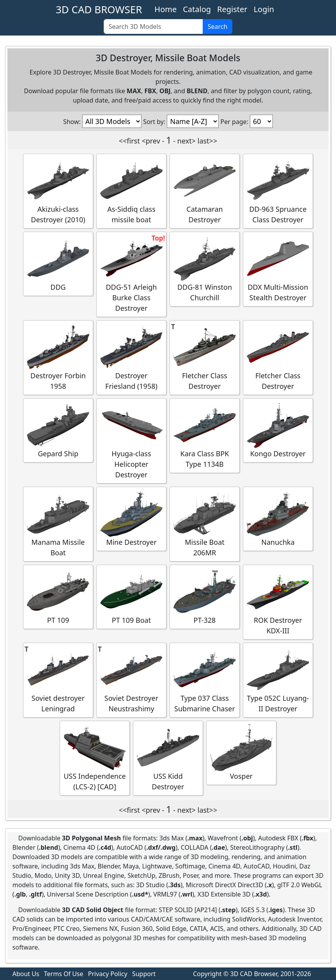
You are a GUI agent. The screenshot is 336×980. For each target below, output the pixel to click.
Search (218, 27)
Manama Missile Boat (58, 524)
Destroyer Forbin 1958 (58, 357)
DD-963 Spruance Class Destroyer (278, 191)
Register (232, 9)
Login (264, 9)
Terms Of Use (64, 974)
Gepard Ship (58, 430)
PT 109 (58, 596)
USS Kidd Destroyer (168, 758)
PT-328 (205, 596)
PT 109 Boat (131, 596)
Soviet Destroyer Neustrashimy (131, 680)
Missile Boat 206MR (205, 524)
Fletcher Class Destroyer (205, 357)
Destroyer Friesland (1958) (131, 357)
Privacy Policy (108, 974)
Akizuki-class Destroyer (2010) (58, 191)
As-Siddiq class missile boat (131, 191)
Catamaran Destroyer (205, 191)
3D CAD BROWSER (99, 9)
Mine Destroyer (131, 518)
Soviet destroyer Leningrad (58, 680)
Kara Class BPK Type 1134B (205, 435)
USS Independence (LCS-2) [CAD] (95, 758)
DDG (58, 263)
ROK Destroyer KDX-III (278, 602)
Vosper (241, 752)
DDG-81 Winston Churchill (205, 269)
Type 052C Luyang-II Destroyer (278, 680)
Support (144, 974)
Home (165, 9)
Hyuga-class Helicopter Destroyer (131, 440)
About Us (26, 974)
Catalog (197, 9)
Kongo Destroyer (278, 430)
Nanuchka (278, 518)
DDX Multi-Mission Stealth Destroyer (278, 269)
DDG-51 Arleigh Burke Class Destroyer (131, 274)
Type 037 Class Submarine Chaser (205, 680)
